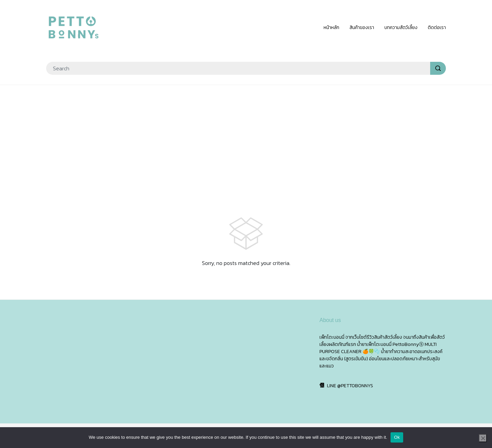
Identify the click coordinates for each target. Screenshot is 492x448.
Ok (397, 437)
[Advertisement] (246, 140)
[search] (438, 68)
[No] (483, 438)
